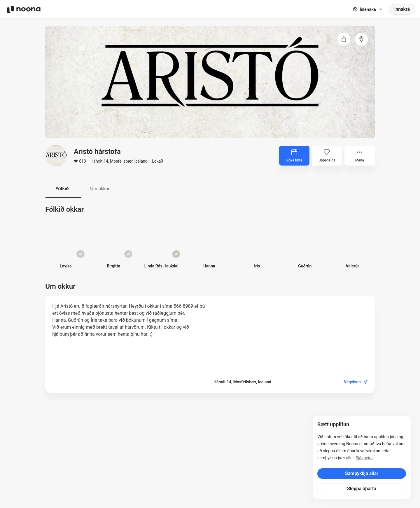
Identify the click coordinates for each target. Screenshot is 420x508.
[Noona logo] (24, 9)
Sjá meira (364, 458)
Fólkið (63, 188)
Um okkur (104, 188)
